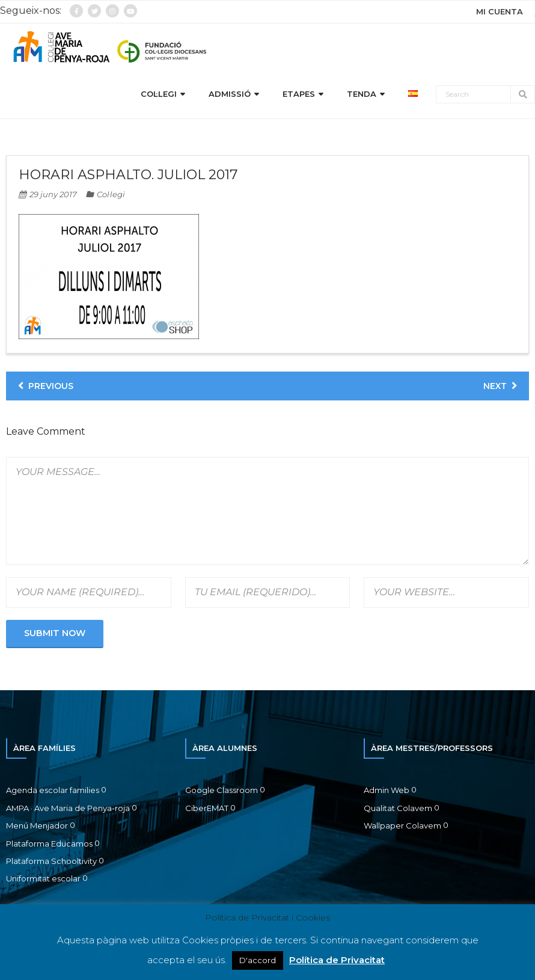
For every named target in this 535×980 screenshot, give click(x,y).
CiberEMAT (207, 808)
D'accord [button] (258, 960)
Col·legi (111, 194)
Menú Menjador (37, 825)
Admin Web (387, 790)
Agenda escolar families (53, 790)
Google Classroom (222, 790)
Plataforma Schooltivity (51, 861)
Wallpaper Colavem (402, 825)
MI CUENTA (500, 11)
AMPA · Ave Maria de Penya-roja (68, 808)
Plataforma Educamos (49, 844)
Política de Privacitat (337, 960)
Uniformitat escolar (43, 878)
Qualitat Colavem (398, 808)
